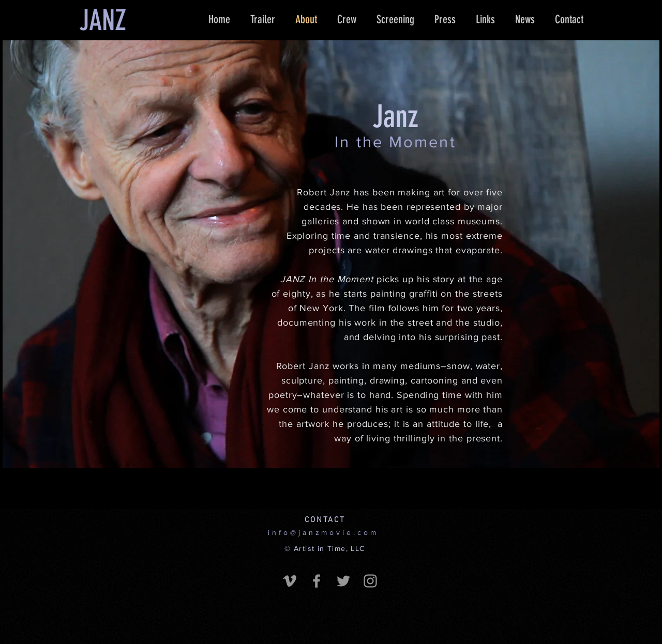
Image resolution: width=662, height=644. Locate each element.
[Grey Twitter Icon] (343, 581)
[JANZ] (102, 20)
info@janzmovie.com (323, 532)
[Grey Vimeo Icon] (290, 581)
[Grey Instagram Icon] (370, 581)
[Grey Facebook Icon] (317, 581)
